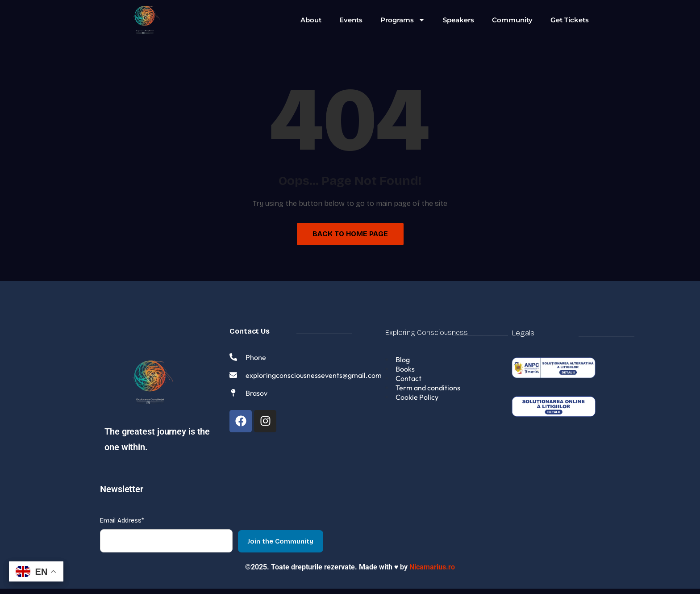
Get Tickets (570, 20)
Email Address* (122, 526)
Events (351, 20)
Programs (403, 20)
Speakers (458, 20)
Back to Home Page (350, 234)
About (311, 20)
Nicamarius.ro (432, 572)
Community (512, 20)
